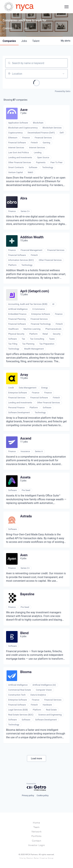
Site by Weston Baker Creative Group (36, 858)
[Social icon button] (66, 7)
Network (37, 832)
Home (36, 823)
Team (36, 827)
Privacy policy (28, 796)
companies (9, 41)
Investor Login (37, 845)
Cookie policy (43, 796)
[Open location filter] (63, 74)
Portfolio (36, 836)
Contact (37, 841)
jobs (24, 41)
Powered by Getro (63, 91)
